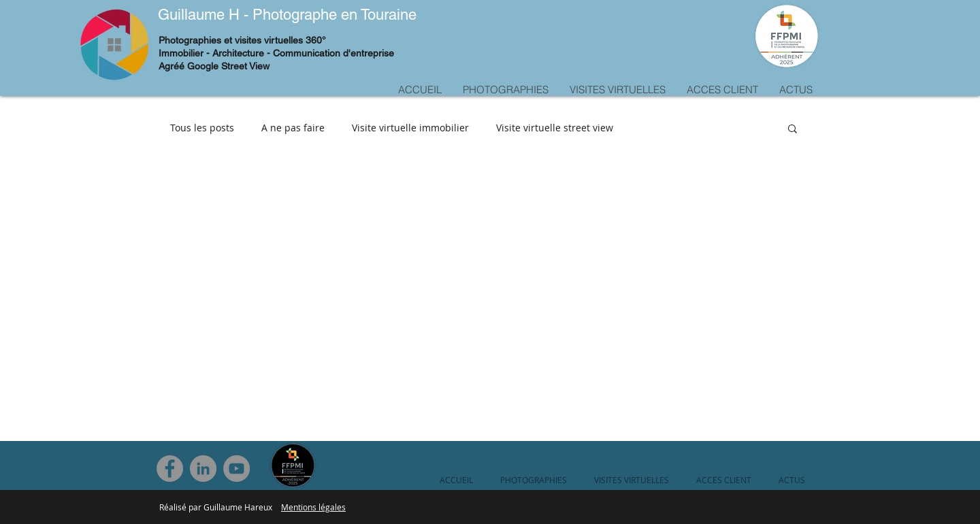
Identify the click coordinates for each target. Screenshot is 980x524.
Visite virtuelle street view (555, 128)
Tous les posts (202, 128)
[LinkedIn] (203, 469)
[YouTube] (236, 469)
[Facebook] (170, 469)
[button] (793, 130)
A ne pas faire (293, 128)
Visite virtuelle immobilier (410, 128)
